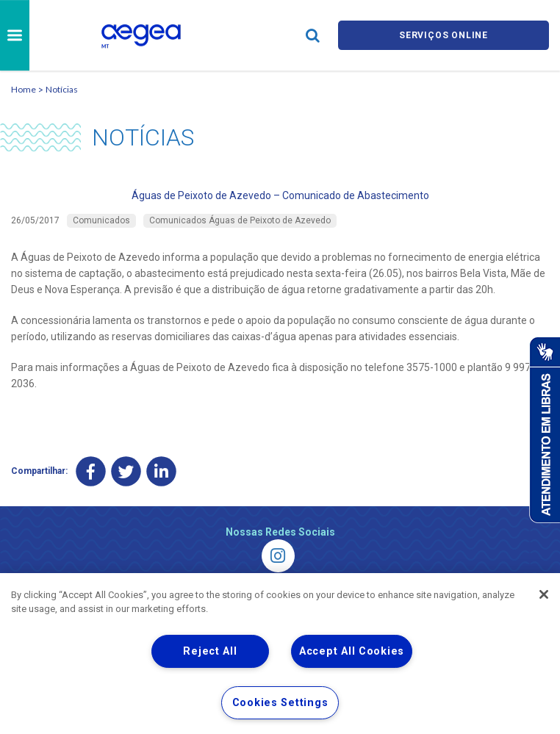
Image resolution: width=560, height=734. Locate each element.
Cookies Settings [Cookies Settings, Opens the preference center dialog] (280, 703)
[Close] (544, 594)
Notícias (62, 89)
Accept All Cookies (352, 651)
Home (24, 89)
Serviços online (443, 35)
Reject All (210, 651)
